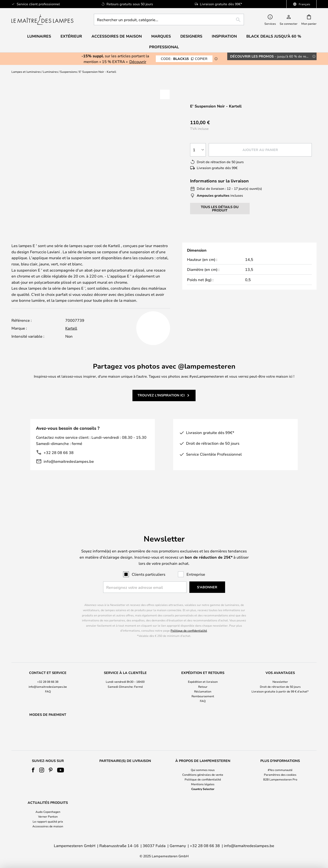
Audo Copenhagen (48, 812)
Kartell (71, 334)
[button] (165, 94)
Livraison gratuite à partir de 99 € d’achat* (280, 679)
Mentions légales (203, 784)
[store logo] (42, 20)
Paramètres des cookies (280, 775)
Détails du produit (118, 240)
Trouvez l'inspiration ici (161, 401)
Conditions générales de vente (203, 775)
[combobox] (169, 20)
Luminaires (50, 72)
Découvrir (138, 61)
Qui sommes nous (203, 770)
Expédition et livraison (203, 669)
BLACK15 (184, 59)
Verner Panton (48, 816)
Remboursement (203, 684)
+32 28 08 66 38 (59, 458)
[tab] (46, 241)
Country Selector (203, 789)
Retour (203, 674)
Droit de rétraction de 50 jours (280, 674)
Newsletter (280, 669)
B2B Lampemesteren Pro (280, 779)
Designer (177, 240)
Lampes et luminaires (26, 72)
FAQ (48, 679)
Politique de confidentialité (189, 618)
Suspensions (68, 72)
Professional (164, 47)
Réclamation (203, 679)
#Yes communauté (280, 770)
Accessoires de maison (48, 826)
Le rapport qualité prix (48, 821)
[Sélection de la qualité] (198, 150)
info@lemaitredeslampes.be (69, 467)
